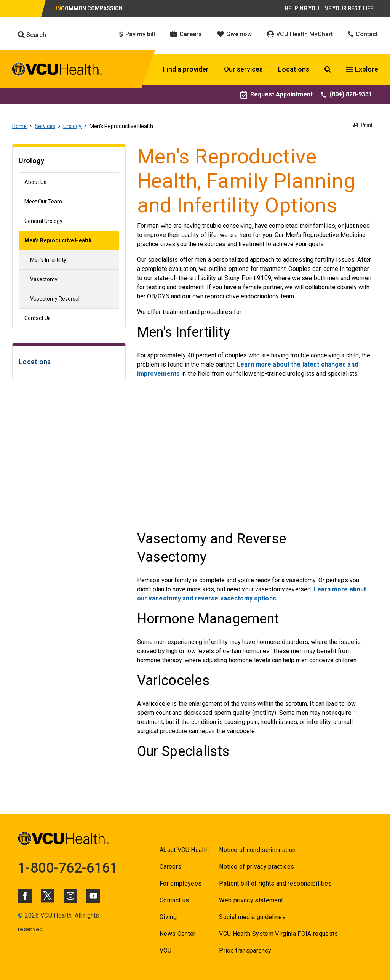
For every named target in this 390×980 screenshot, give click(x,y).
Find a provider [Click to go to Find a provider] (186, 69)
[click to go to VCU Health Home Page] (57, 70)
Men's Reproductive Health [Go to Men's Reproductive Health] (58, 240)
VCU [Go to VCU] (165, 950)
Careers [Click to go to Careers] (186, 34)
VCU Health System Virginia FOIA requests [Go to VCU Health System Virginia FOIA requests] (279, 934)
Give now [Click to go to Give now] (234, 34)
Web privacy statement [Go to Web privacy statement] (251, 900)
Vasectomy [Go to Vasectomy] (44, 279)
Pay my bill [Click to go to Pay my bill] (137, 34)
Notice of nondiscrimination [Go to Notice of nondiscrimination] (257, 850)
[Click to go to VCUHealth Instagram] (70, 896)
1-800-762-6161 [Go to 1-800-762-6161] (68, 868)
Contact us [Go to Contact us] (174, 900)
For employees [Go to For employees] (181, 883)
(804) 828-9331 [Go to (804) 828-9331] (347, 94)
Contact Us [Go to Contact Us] (38, 318)
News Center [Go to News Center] (178, 934)
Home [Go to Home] (19, 126)
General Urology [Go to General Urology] (43, 221)
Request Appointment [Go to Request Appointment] (277, 94)
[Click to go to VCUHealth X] (48, 895)
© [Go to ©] (20, 915)
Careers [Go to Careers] (170, 867)
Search (32, 35)
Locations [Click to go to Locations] (294, 69)
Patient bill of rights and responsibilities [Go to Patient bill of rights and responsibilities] (275, 883)
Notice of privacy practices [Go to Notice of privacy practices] (257, 867)
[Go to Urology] (69, 162)
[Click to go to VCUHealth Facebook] (25, 896)
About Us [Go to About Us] (35, 182)
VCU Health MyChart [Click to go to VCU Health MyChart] (300, 34)
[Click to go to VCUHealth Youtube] (93, 896)
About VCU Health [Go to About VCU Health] (184, 850)
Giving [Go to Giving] (168, 917)
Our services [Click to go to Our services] (243, 69)
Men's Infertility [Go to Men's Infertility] (48, 260)
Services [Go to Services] (45, 126)
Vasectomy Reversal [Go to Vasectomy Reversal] (55, 299)
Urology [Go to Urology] (72, 126)
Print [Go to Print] (363, 125)
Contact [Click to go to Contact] (363, 34)
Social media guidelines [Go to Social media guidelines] (252, 917)
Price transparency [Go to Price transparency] (245, 950)
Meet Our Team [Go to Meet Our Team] (43, 202)
